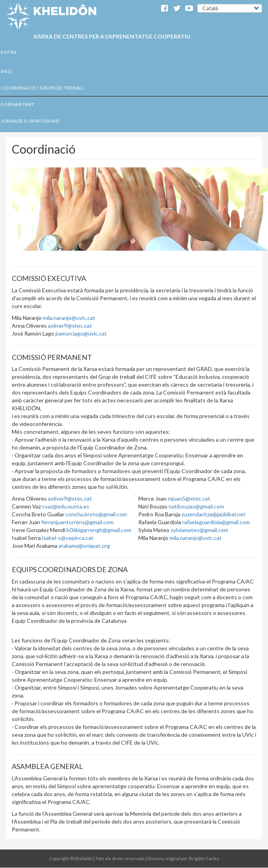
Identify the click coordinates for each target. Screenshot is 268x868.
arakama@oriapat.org (84, 546)
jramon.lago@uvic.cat (81, 333)
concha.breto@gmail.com (96, 514)
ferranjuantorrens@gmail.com (77, 522)
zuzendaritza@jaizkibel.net (214, 514)
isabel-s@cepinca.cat (68, 538)
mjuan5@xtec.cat (189, 498)
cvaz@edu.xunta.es (66, 506)
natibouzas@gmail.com (196, 506)
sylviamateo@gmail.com (199, 530)
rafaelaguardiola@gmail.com (216, 522)
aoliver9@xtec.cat (70, 326)
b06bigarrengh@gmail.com (99, 530)
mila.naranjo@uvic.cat (69, 318)
